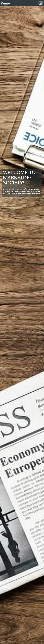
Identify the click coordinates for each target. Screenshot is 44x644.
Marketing (6, 4)
